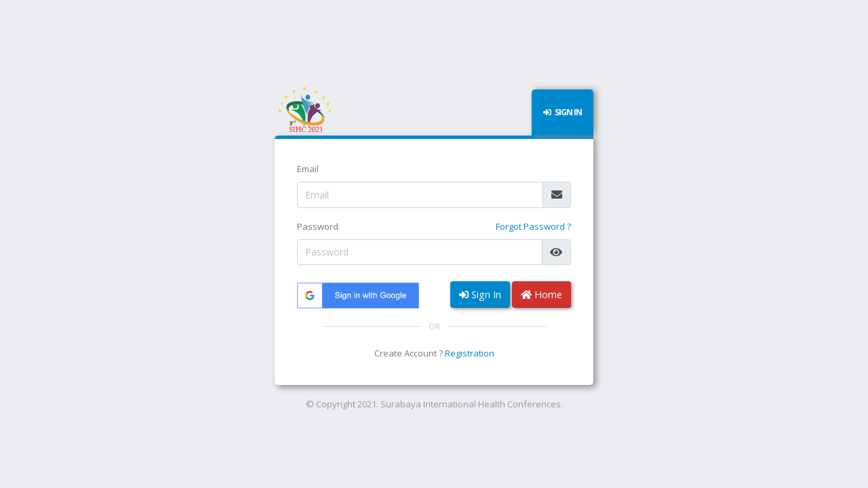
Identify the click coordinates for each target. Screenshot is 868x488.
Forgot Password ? (533, 226)
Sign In (480, 294)
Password (318, 226)
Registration (470, 353)
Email (308, 169)
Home (541, 294)
